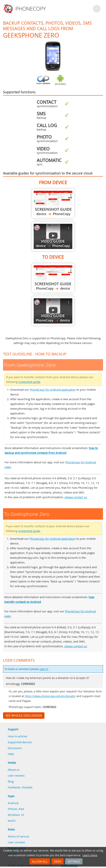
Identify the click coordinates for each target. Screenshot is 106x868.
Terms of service (18, 836)
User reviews (16, 775)
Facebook (14, 787)
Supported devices (20, 742)
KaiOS (12, 821)
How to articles (18, 736)
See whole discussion (24, 716)
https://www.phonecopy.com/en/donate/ (50, 696)
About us (14, 770)
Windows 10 (16, 815)
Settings (74, 861)
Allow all (40, 861)
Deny (58, 861)
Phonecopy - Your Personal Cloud (25, 9)
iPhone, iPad (16, 809)
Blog (11, 781)
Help (11, 754)
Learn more (90, 855)
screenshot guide (29, 382)
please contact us (76, 497)
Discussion (15, 748)
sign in (44, 669)
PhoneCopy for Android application (53, 390)
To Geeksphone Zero (53, 278)
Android (13, 803)
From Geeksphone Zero (53, 203)
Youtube (27, 787)
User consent (16, 842)
